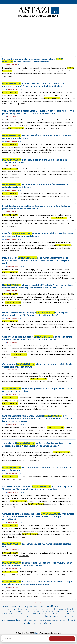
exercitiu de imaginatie (13, 617)
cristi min (64, 613)
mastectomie (8, 620)
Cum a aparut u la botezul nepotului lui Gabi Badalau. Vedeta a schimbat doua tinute (38, 366)
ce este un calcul (68, 611)
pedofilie (32, 607)
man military (21, 614)
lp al (47, 614)
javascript (13, 611)
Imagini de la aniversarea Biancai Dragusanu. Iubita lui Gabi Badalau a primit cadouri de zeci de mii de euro (36, 207)
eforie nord (47, 623)
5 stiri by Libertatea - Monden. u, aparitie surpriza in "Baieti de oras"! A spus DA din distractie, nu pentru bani (37, 488)
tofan (48, 611)
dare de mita (22, 620)
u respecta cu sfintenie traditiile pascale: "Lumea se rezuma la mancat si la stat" (37, 137)
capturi (6, 609)
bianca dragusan (11, 607)
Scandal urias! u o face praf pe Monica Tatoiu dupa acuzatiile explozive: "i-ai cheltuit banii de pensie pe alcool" (37, 445)
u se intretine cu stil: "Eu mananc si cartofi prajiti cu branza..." (37, 545)
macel (60, 607)
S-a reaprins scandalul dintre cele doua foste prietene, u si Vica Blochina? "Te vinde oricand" (33, 60)
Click (19, 65)
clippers (21, 609)
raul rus (34, 617)
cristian (38, 609)
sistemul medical (51, 609)
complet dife (47, 606)
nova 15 (43, 620)
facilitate (54, 614)
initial (13, 609)
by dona (71, 607)
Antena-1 (21, 569)
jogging (29, 609)
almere (41, 617)
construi (35, 623)
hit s (65, 607)
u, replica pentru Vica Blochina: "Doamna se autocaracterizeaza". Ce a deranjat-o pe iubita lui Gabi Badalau (33, 85)
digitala (63, 609)
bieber (30, 614)
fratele (71, 609)
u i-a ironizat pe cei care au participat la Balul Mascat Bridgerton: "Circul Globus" (37, 390)
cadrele (4, 611)
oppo (49, 620)
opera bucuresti (67, 617)
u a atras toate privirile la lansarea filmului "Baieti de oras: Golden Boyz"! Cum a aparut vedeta (37, 564)
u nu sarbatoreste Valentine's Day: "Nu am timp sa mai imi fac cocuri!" (36, 469)
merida (27, 617)
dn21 (20, 611)
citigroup (55, 611)
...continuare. (8, 76)
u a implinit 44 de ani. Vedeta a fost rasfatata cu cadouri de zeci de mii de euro (35, 186)
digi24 (37, 620)
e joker (73, 614)
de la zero (52, 616)
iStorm (37, 633)
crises (65, 620)
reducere (41, 611)
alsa (13, 614)
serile (31, 620)
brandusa (6, 613)
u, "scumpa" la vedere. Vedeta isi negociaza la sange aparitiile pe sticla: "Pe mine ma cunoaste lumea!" (37, 583)
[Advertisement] (38, 34)
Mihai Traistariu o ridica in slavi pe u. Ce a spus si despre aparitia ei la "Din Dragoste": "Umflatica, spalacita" (36, 314)
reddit (33, 611)
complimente (39, 614)
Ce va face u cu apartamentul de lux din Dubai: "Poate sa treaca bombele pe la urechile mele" (38, 235)
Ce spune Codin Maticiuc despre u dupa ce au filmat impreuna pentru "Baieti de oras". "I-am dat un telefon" (37, 338)
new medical (57, 620)
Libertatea (21, 89)
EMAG (39, 603)
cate (24, 606)
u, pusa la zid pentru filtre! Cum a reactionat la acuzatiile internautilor (34, 161)
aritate (26, 611)
